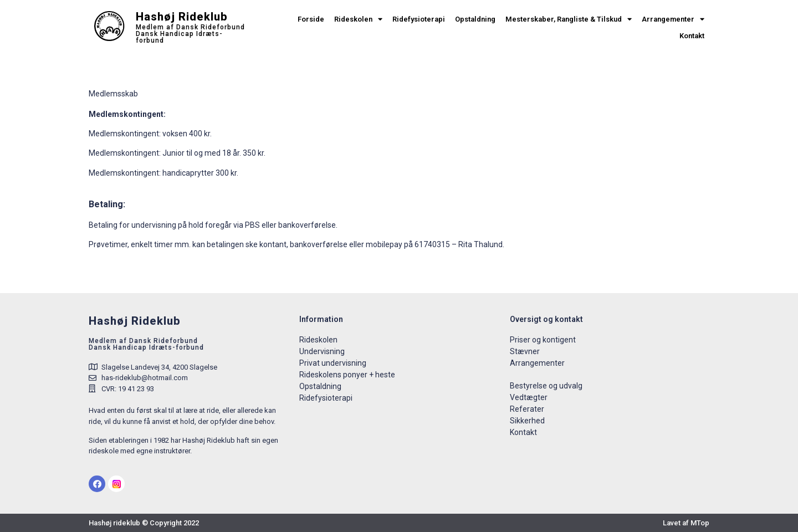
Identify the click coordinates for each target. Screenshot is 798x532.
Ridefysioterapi (419, 19)
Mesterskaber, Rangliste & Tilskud (569, 19)
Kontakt (692, 36)
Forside (311, 19)
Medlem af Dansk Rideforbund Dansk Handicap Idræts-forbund (190, 34)
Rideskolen (358, 19)
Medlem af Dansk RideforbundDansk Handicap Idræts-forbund (146, 344)
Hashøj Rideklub (182, 17)
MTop (700, 523)
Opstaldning (475, 19)
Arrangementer (673, 19)
